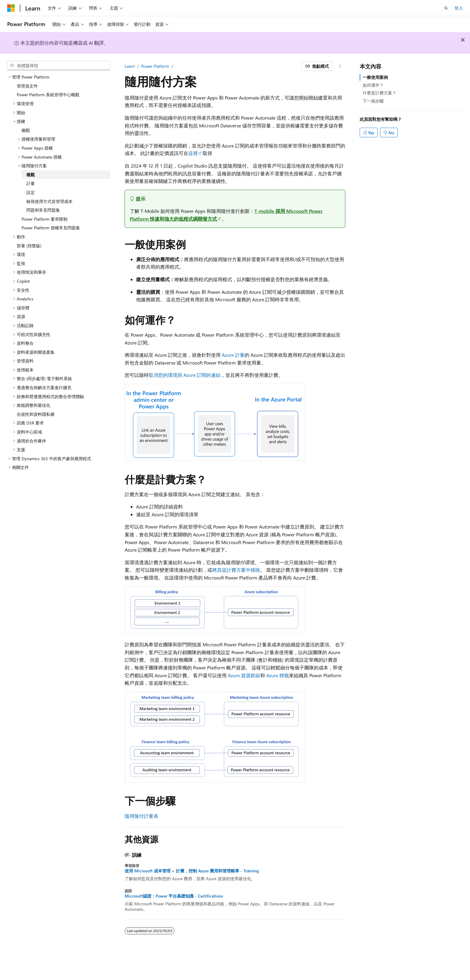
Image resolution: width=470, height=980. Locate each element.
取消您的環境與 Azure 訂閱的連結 (185, 375)
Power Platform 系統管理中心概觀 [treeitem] (48, 95)
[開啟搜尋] (446, 8)
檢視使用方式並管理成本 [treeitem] (49, 201)
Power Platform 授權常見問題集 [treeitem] (51, 228)
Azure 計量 (233, 355)
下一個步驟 (373, 101)
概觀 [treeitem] (26, 130)
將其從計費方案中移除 (236, 570)
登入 (459, 8)
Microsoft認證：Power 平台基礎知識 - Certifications (174, 896)
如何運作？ (373, 85)
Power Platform (155, 66)
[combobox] (59, 66)
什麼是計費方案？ (379, 93)
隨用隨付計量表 (141, 816)
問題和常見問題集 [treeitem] (43, 210)
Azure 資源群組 (244, 675)
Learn (130, 66)
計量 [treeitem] (31, 183)
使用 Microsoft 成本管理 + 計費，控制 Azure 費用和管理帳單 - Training (192, 871)
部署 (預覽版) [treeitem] (29, 246)
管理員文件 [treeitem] (27, 86)
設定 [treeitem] (31, 192)
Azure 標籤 (278, 675)
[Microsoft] (11, 8)
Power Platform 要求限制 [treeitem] (45, 219)
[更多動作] (340, 66)
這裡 (193, 153)
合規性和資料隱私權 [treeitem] (36, 414)
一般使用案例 (375, 77)
